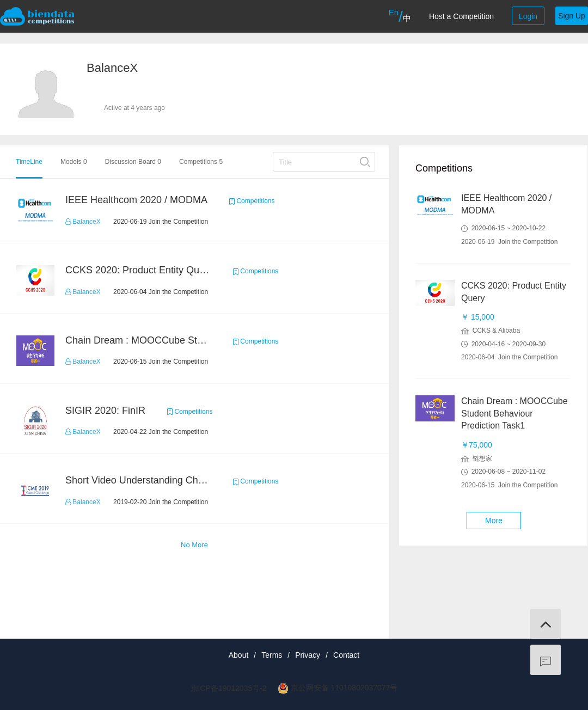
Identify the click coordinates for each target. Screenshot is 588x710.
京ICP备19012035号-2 (229, 688)
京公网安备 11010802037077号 (344, 688)
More (494, 521)
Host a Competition (461, 16)
